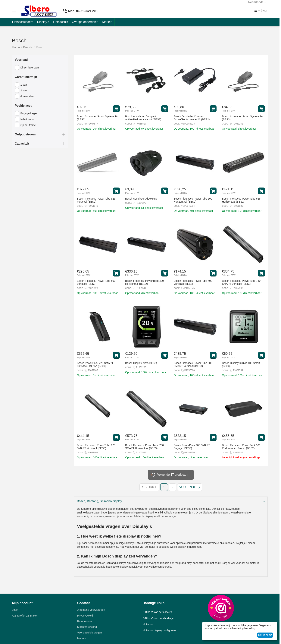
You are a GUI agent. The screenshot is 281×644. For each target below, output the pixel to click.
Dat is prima (265, 635)
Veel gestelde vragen (90, 633)
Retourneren (85, 621)
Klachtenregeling (87, 627)
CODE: (80, 124)
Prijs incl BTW (84, 111)
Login (15, 610)
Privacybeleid (85, 616)
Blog (264, 10)
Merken (82, 638)
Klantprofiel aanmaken (25, 616)
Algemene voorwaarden (91, 610)
